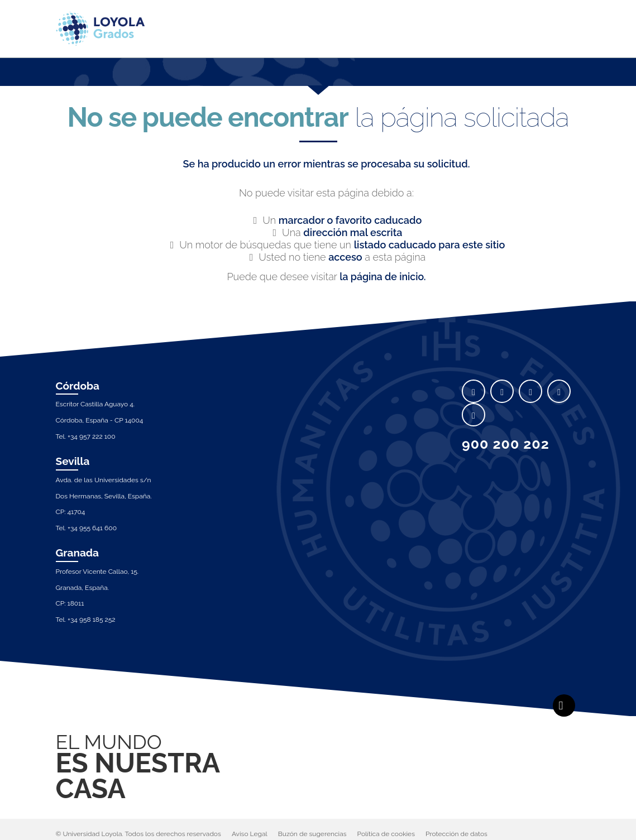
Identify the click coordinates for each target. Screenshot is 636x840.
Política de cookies (386, 834)
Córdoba (78, 386)
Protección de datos (456, 834)
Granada (78, 553)
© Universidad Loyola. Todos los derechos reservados (138, 834)
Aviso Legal (250, 834)
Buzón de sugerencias (312, 834)
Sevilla (73, 461)
